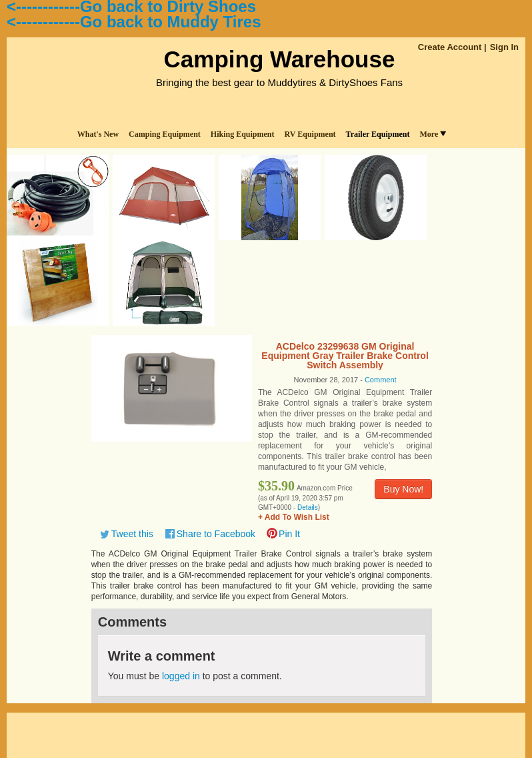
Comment (381, 380)
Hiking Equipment (243, 134)
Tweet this (132, 534)
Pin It (289, 534)
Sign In (504, 47)
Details (308, 507)
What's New (98, 134)
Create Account (450, 47)
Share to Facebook (216, 534)
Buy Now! (403, 489)
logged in (181, 676)
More (433, 134)
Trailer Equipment (378, 134)
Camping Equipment (165, 134)
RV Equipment (310, 134)
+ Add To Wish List (294, 517)
